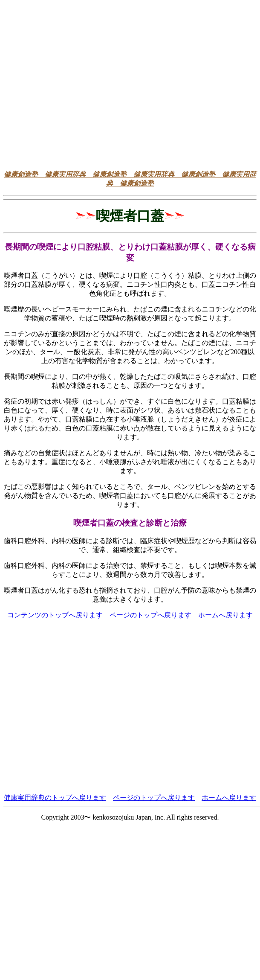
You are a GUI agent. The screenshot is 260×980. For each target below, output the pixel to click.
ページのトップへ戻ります (150, 615)
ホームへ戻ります (225, 615)
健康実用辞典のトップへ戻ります (55, 798)
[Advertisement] (80, 83)
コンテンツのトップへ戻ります (55, 615)
